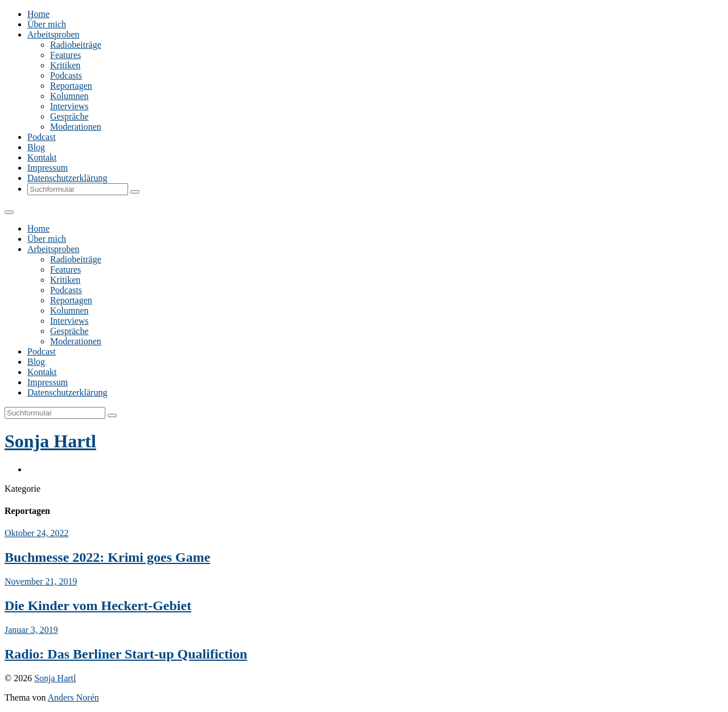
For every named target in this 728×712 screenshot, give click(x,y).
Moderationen (76, 127)
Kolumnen (69, 96)
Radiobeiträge (76, 45)
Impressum (48, 168)
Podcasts (66, 75)
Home (38, 14)
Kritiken (65, 65)
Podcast (42, 137)
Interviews (69, 106)
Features (65, 55)
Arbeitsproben (54, 34)
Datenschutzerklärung (67, 178)
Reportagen (71, 86)
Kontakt (42, 157)
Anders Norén (73, 697)
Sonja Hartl (50, 441)
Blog (36, 147)
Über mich (47, 24)
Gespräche (69, 116)
